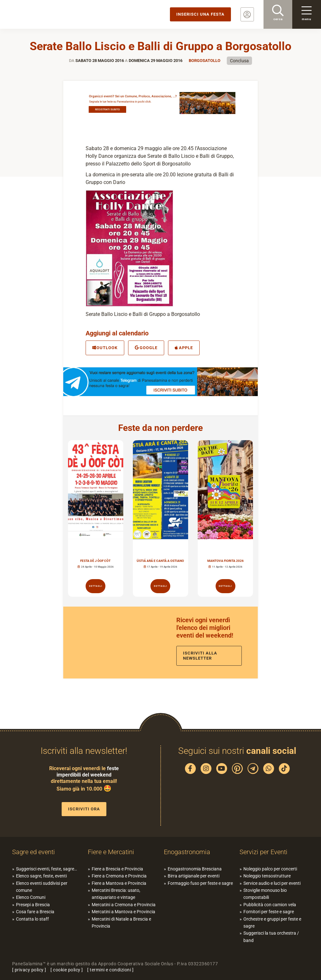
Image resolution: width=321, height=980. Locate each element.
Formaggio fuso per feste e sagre (200, 883)
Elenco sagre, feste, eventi (41, 876)
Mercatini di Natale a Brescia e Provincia (121, 923)
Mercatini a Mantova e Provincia (123, 912)
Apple (184, 348)
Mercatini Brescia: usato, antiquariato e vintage (116, 894)
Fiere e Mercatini (111, 852)
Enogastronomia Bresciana (195, 869)
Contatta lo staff (32, 919)
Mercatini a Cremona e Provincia (124, 905)
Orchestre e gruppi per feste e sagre (272, 923)
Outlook (105, 348)
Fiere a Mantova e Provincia (119, 883)
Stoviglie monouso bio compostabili (265, 894)
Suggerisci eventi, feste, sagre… (46, 869)
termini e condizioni (110, 970)
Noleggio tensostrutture (267, 876)
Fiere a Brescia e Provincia (117, 869)
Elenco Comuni (31, 897)
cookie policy (67, 970)
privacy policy (29, 970)
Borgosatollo (205, 61)
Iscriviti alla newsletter (200, 656)
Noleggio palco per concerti (270, 869)
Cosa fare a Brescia (35, 912)
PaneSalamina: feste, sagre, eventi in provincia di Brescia (50, 14)
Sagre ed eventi (34, 852)
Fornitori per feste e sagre (269, 912)
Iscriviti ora (84, 809)
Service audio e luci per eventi (272, 883)
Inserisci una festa (200, 14)
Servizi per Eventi (264, 852)
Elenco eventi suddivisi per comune (42, 887)
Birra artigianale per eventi (194, 876)
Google (146, 348)
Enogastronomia (187, 852)
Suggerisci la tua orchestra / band (271, 937)
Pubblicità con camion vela (270, 905)
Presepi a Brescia (33, 905)
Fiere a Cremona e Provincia (119, 876)
